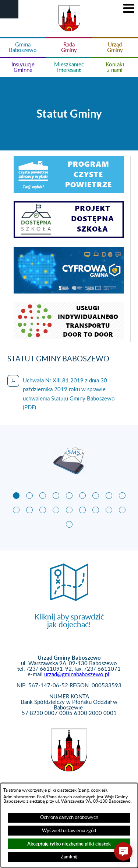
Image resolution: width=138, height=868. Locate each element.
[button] (9, 9)
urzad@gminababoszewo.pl (77, 675)
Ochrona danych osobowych (69, 817)
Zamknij (69, 857)
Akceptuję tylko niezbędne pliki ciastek (69, 844)
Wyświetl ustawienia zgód (69, 831)
